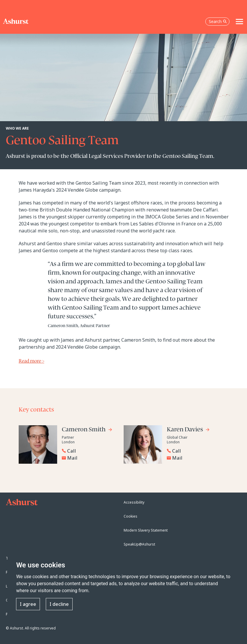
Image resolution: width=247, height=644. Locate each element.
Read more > (31, 361)
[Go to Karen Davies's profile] (188, 430)
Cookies (130, 516)
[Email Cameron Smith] (90, 458)
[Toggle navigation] (239, 22)
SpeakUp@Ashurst (139, 544)
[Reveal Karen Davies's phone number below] (193, 451)
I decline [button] (59, 604)
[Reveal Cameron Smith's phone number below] (88, 451)
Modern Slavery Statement (146, 530)
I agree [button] (28, 604)
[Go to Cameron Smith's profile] (87, 430)
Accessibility (134, 502)
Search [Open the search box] (218, 21)
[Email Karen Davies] (195, 458)
